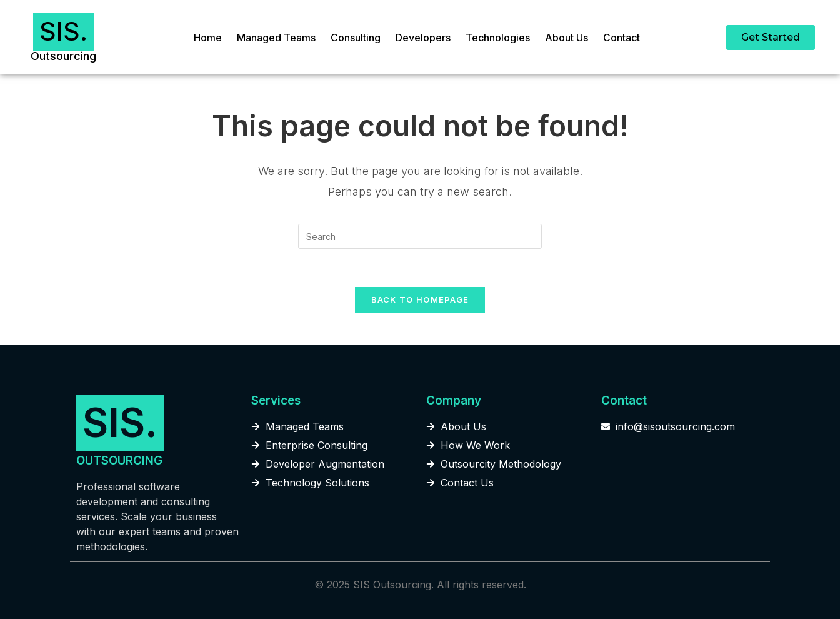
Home (208, 38)
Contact (622, 38)
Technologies (498, 38)
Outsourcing (63, 56)
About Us (567, 38)
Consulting (356, 38)
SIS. (63, 31)
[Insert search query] (420, 236)
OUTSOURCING (119, 460)
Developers (423, 38)
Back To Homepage (420, 299)
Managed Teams (276, 38)
